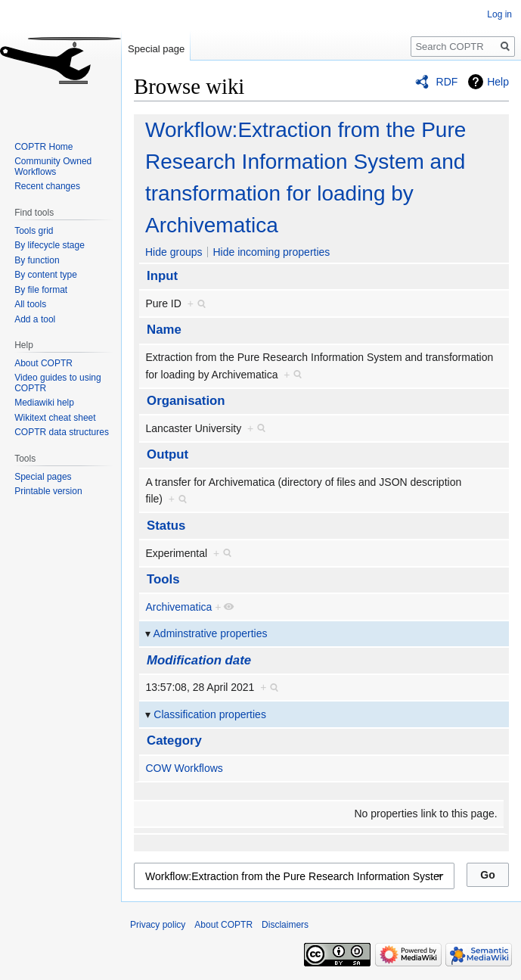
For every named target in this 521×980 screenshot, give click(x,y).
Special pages (43, 477)
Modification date (199, 660)
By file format (41, 290)
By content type (46, 275)
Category (174, 740)
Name (164, 330)
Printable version (48, 491)
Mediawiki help (44, 403)
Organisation (186, 401)
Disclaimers (285, 925)
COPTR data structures (62, 432)
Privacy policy (158, 925)
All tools (30, 304)
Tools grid (34, 231)
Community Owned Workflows (53, 166)
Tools (163, 579)
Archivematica (178, 607)
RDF (447, 82)
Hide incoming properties (271, 252)
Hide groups (174, 252)
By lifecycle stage (50, 245)
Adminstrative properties (211, 633)
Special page (156, 49)
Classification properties (210, 714)
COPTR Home (43, 147)
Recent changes (47, 186)
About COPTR (43, 363)
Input (162, 276)
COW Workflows (184, 768)
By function (37, 260)
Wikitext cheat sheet (55, 418)
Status (166, 526)
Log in (499, 14)
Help (498, 82)
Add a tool (35, 319)
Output (167, 454)
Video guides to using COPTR (58, 383)
